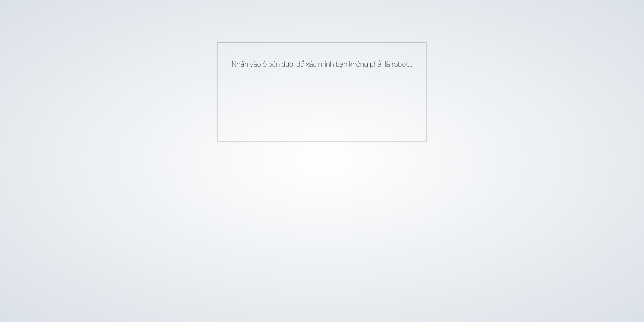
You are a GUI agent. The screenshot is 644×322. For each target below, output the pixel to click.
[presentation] (309, 101)
